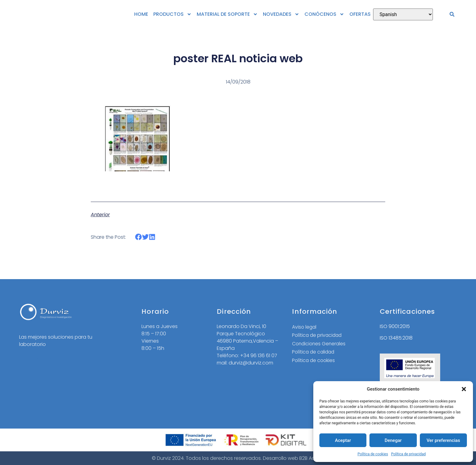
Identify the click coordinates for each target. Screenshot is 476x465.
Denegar (393, 440)
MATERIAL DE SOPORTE (227, 14)
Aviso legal (305, 327)
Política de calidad (314, 352)
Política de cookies (373, 454)
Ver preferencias (443, 440)
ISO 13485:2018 (396, 338)
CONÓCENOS (324, 14)
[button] (464, 389)
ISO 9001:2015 (395, 326)
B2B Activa (311, 458)
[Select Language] (403, 14)
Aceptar (343, 440)
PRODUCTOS (172, 14)
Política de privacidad (408, 454)
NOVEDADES (281, 14)
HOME (141, 14)
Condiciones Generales (320, 344)
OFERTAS (360, 14)
